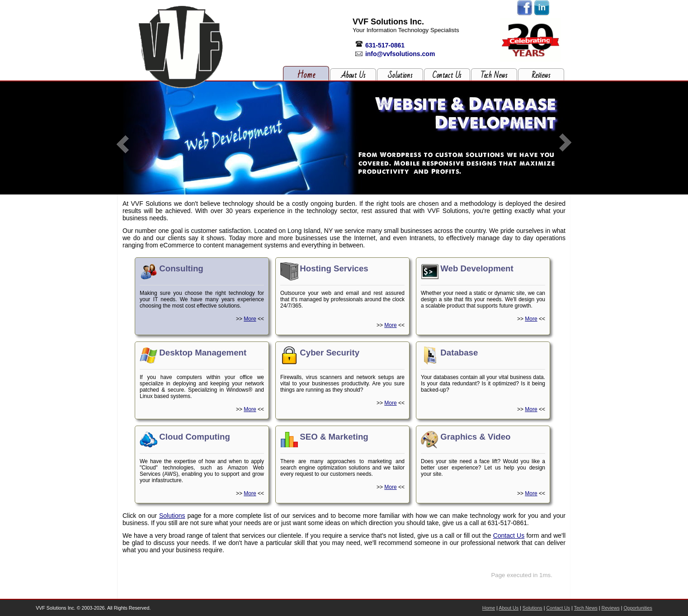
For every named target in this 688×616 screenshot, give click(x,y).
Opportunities (638, 608)
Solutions (400, 76)
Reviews (541, 76)
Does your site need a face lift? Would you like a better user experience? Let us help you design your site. (483, 464)
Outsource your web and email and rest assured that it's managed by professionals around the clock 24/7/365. (342, 295)
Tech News (494, 76)
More (250, 319)
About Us (353, 76)
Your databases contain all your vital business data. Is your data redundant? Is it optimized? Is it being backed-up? (483, 379)
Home (306, 75)
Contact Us (447, 76)
